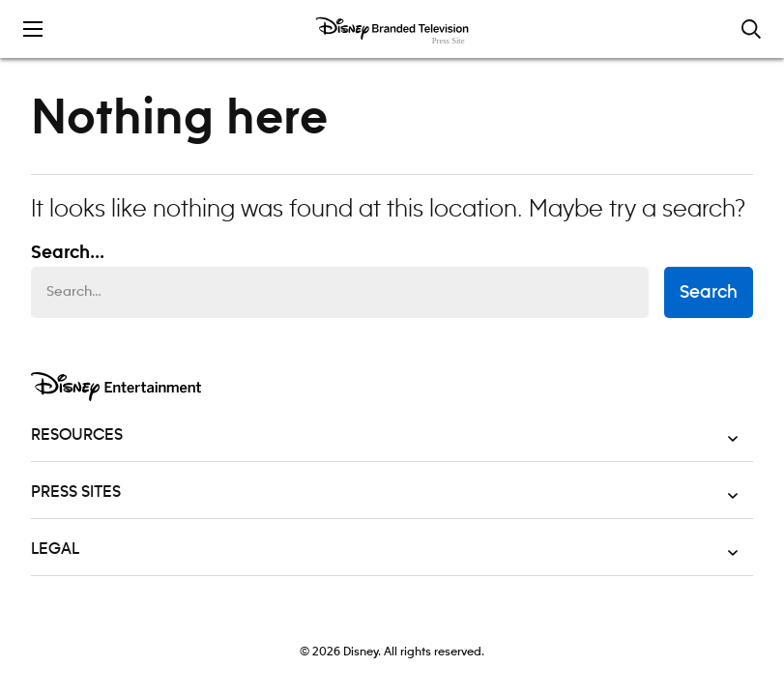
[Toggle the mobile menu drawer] (33, 29)
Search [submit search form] (709, 293)
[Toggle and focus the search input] (751, 29)
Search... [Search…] (68, 253)
